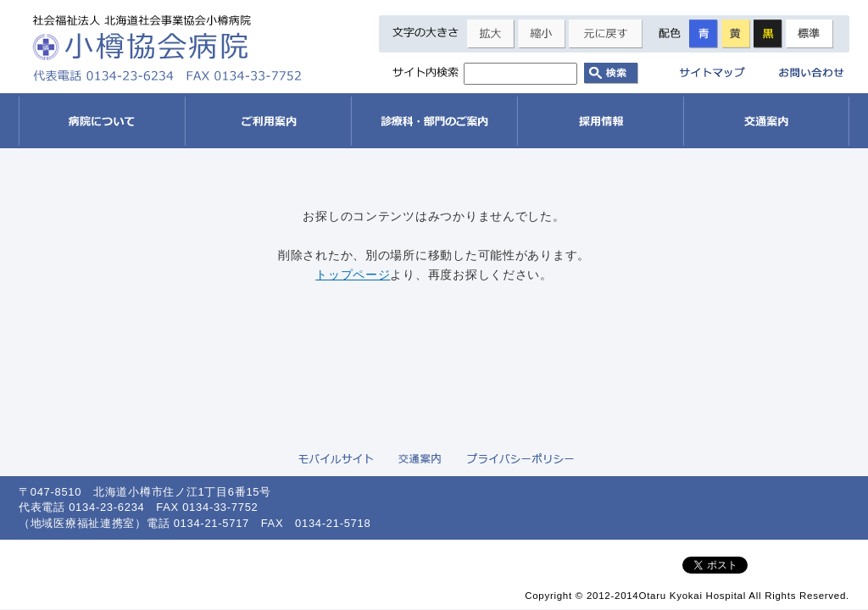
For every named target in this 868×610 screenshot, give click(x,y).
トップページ (353, 274)
